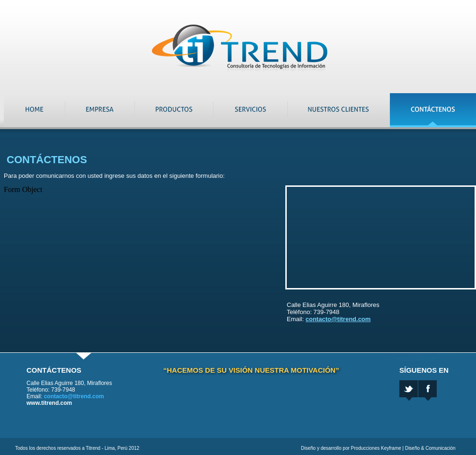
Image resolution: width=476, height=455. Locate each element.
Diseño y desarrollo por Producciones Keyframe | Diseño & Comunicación (378, 448)
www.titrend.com (49, 403)
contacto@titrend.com (338, 319)
